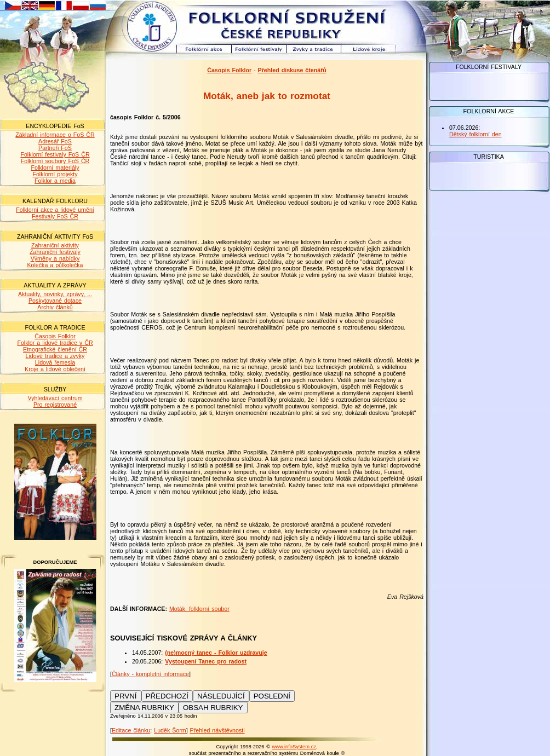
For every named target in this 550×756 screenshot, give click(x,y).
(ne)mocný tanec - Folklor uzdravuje (216, 653)
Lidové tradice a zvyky (55, 356)
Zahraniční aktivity (55, 245)
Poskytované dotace (55, 301)
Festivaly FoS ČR (55, 216)
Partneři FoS (55, 148)
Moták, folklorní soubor (199, 609)
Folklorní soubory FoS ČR (55, 161)
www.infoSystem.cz (294, 747)
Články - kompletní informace (150, 674)
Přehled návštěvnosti (217, 730)
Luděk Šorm (170, 730)
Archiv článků (55, 307)
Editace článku (131, 730)
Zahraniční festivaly (55, 252)
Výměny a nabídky (55, 258)
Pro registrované (55, 405)
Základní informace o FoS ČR (55, 135)
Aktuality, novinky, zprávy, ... (55, 294)
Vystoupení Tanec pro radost (206, 661)
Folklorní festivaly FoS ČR (55, 154)
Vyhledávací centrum (55, 398)
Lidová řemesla (55, 362)
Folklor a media (55, 181)
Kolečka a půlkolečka (55, 265)
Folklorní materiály (55, 168)
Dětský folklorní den (475, 134)
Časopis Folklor (55, 336)
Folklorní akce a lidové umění (55, 210)
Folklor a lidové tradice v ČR (55, 343)
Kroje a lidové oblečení (55, 369)
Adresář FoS (55, 141)
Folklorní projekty (55, 174)
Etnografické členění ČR (55, 349)
